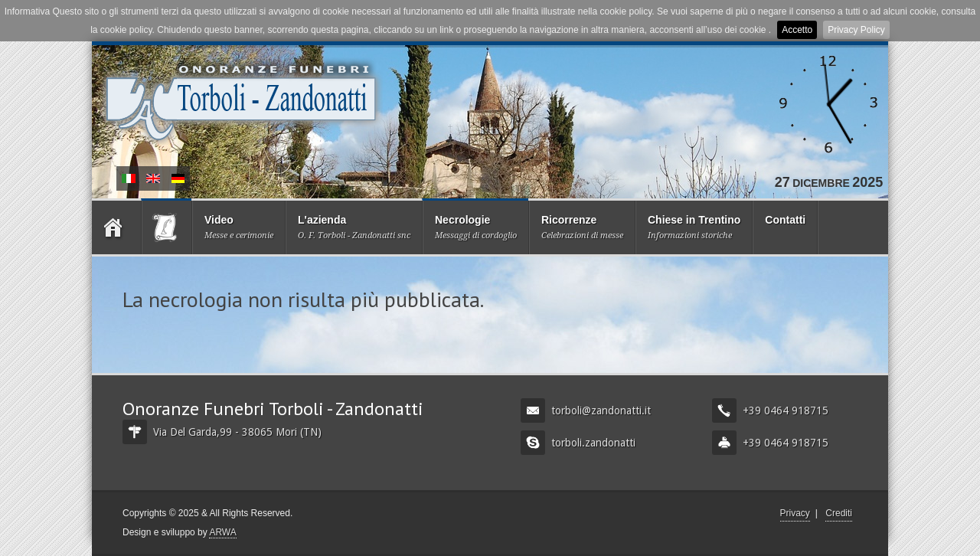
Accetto (797, 30)
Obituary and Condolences (153, 178)
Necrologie (129, 178)
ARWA (222, 532)
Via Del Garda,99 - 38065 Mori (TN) (222, 432)
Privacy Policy (856, 30)
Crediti (839, 513)
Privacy (795, 513)
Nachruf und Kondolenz (178, 178)
